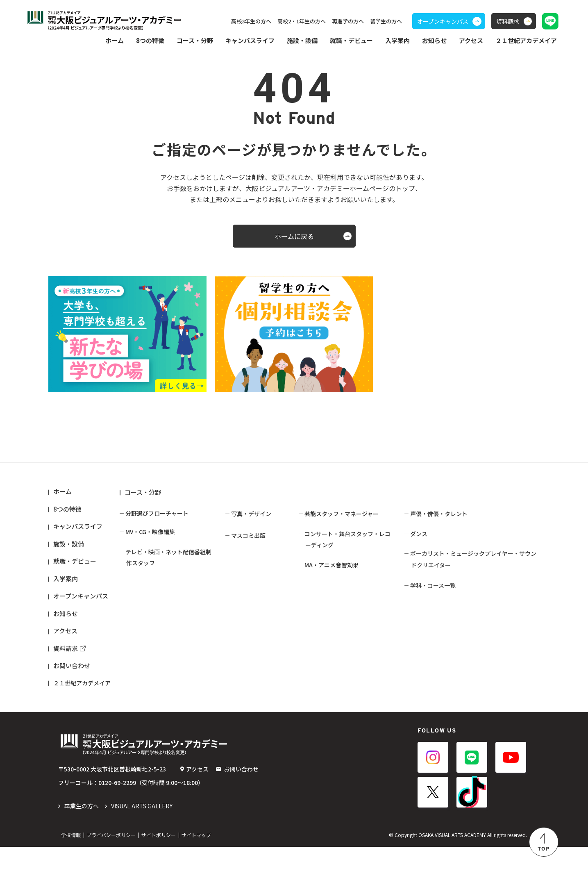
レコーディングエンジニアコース (347, 618)
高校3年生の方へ (251, 21)
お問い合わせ (72, 665)
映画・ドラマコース (151, 624)
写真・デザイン (251, 514)
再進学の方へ (348, 21)
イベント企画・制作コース (339, 539)
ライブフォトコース (257, 580)
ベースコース (427, 674)
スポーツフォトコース (260, 568)
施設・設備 (302, 40)
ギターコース (427, 662)
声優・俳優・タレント (439, 514)
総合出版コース (251, 665)
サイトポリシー (159, 857)
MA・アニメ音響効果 (331, 636)
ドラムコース (427, 686)
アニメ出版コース (254, 689)
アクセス (471, 40)
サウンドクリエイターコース (447, 650)
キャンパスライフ (78, 526)
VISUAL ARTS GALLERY (142, 828)
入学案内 (66, 579)
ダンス (419, 569)
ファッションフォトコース (257, 552)
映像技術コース (145, 636)
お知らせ (434, 40)
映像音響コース (324, 650)
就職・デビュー (75, 561)
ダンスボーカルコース (439, 595)
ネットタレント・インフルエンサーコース (464, 539)
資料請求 (66, 648)
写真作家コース (251, 612)
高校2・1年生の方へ (302, 21)
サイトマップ (196, 857)
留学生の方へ (386, 21)
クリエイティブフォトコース (260, 629)
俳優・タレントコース (439, 551)
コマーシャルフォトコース (257, 531)
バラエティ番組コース (154, 612)
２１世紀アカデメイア (82, 683)
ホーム (115, 40)
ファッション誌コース (260, 677)
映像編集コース (145, 557)
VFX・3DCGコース (149, 569)
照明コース (319, 606)
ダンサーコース (430, 583)
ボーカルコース (430, 638)
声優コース (424, 527)
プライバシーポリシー (111, 857)
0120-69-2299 (117, 805)
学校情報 (71, 857)
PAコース (316, 594)
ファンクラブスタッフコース (342, 551)
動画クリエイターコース (157, 545)
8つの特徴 (67, 509)
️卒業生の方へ (82, 828)
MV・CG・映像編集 (150, 532)
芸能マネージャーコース (336, 527)
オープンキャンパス (81, 596)
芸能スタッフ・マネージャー (342, 514)
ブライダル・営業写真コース (260, 596)
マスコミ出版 (248, 651)
